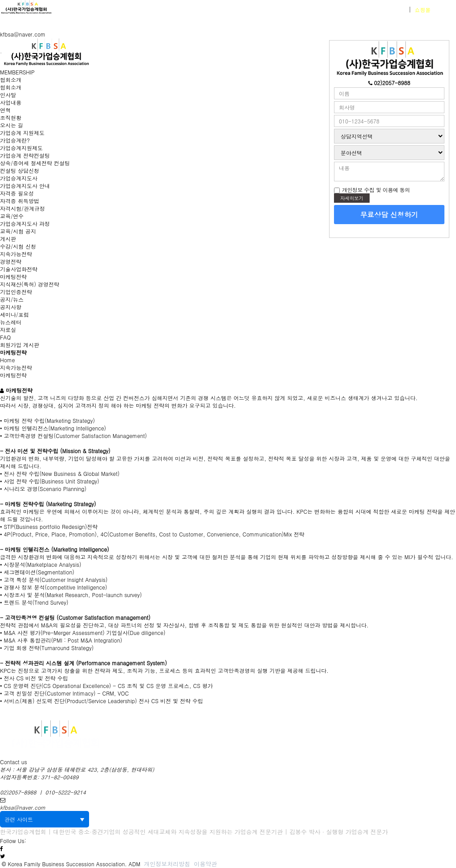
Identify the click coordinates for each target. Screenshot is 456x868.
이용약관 (205, 864)
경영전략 (11, 261)
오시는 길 (12, 125)
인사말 (8, 95)
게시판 (8, 239)
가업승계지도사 (19, 178)
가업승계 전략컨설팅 (25, 155)
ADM (134, 864)
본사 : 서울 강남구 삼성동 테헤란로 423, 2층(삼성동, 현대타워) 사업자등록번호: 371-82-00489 (77, 773)
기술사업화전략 (19, 269)
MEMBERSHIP (17, 72)
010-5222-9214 (66, 792)
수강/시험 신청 (18, 246)
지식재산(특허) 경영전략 (30, 284)
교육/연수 (12, 216)
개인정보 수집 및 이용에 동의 (376, 190)
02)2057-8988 (18, 792)
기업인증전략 (16, 292)
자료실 (8, 330)
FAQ (5, 337)
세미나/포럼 (14, 314)
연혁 (5, 110)
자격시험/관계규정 (22, 208)
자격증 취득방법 (20, 201)
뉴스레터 (11, 322)
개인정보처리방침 (167, 864)
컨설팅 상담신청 (20, 170)
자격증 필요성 (17, 193)
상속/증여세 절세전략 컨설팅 (35, 163)
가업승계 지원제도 (22, 133)
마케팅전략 (13, 276)
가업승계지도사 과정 (25, 223)
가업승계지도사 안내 (25, 186)
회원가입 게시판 (20, 345)
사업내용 (11, 102)
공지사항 (11, 307)
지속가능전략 (16, 254)
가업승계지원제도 (21, 148)
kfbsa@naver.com (23, 34)
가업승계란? (15, 140)
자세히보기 (352, 198)
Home (8, 360)
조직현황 (11, 117)
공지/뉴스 (12, 299)
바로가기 (434, 10)
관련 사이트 (45, 819)
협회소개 (11, 80)
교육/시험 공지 (18, 231)
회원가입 (395, 10)
